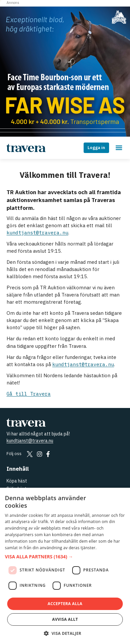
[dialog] (65, 566)
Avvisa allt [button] (65, 619)
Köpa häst (17, 481)
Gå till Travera (29, 394)
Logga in (96, 148)
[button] (65, 557)
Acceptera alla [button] (65, 604)
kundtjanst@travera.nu (37, 233)
